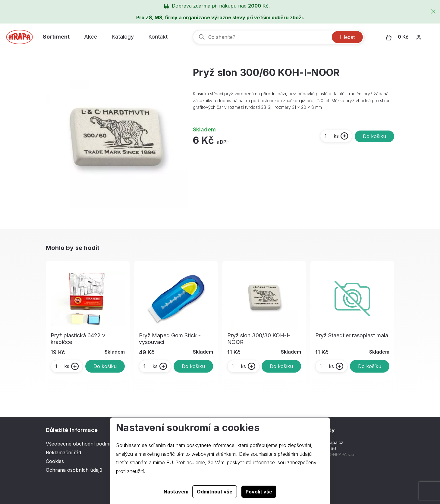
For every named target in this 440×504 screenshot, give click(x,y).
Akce (91, 37)
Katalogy (123, 37)
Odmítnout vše (215, 492)
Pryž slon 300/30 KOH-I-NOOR (259, 339)
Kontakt (158, 37)
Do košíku (374, 136)
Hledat (347, 37)
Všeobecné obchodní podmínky (82, 444)
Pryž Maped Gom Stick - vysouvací (170, 339)
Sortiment (56, 37)
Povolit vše (259, 492)
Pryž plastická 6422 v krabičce (78, 339)
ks (331, 136)
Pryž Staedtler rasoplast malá (352, 335)
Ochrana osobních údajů (74, 470)
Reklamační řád (63, 452)
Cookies (55, 461)
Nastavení (176, 492)
